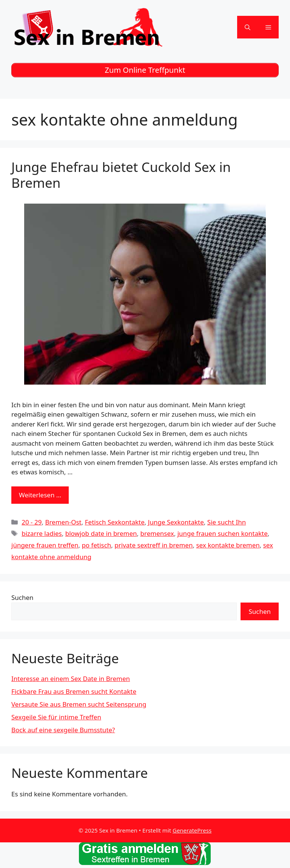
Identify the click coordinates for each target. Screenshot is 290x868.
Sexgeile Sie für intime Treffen (56, 717)
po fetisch (96, 545)
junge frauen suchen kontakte (223, 533)
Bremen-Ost (63, 522)
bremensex (157, 533)
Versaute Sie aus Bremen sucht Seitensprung (79, 704)
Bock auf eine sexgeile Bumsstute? (63, 730)
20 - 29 (32, 522)
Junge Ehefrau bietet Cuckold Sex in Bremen (121, 175)
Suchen (22, 597)
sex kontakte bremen (228, 545)
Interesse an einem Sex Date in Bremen (71, 679)
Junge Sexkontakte (176, 522)
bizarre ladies (42, 533)
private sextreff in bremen (153, 545)
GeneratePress (192, 830)
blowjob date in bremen (101, 533)
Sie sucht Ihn (227, 522)
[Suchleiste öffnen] (248, 27)
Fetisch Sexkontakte (115, 522)
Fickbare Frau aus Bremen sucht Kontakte (74, 691)
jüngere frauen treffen (45, 545)
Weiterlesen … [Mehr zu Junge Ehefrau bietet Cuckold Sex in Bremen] (40, 495)
